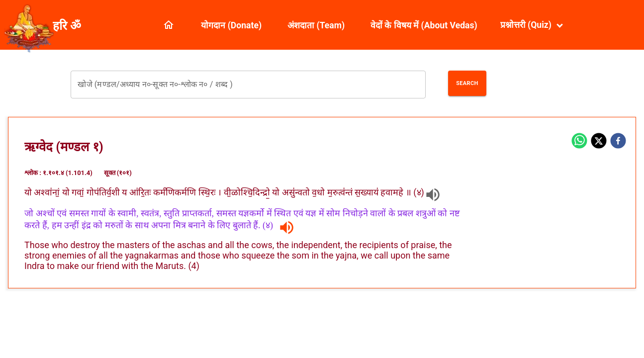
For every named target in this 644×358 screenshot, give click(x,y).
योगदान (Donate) (231, 25)
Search (467, 83)
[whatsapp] (579, 142)
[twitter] (599, 142)
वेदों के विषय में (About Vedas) (424, 25)
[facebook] (618, 142)
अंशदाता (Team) (316, 25)
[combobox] (248, 85)
